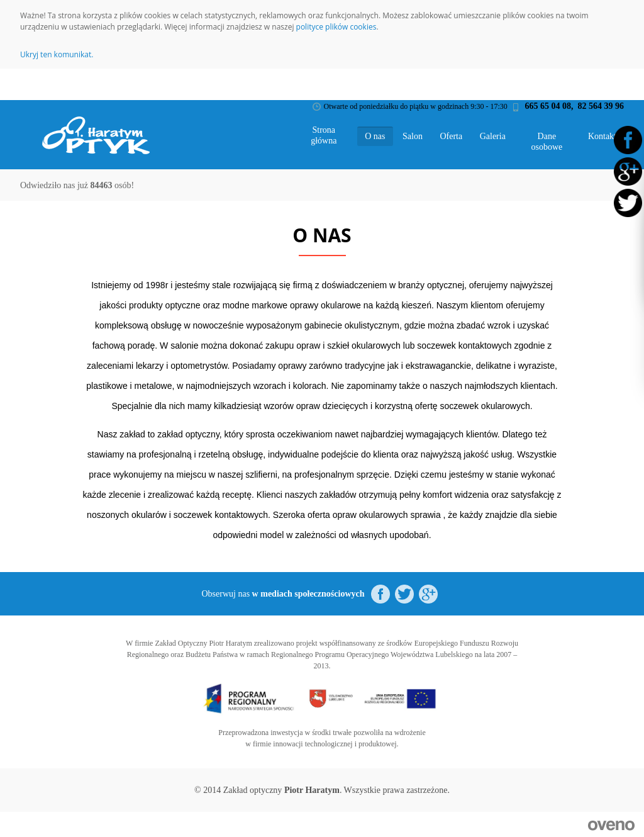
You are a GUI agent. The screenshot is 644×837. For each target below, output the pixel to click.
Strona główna (324, 135)
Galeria (493, 136)
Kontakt (602, 136)
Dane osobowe (547, 142)
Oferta (451, 136)
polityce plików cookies (336, 27)
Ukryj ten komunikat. (57, 55)
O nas (375, 136)
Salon (413, 136)
